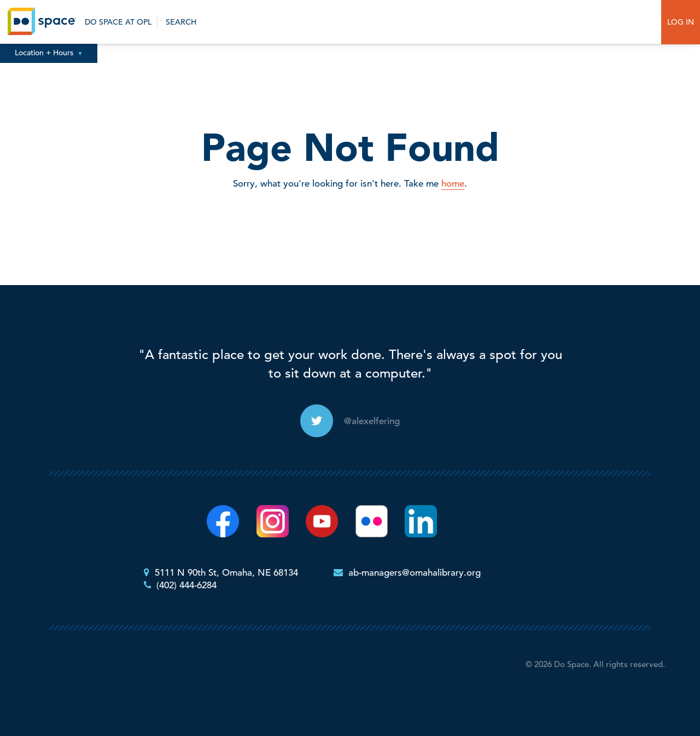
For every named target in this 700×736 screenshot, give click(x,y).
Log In (681, 22)
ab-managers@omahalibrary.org (415, 573)
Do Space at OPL (118, 22)
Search (180, 22)
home (453, 184)
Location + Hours (49, 53)
